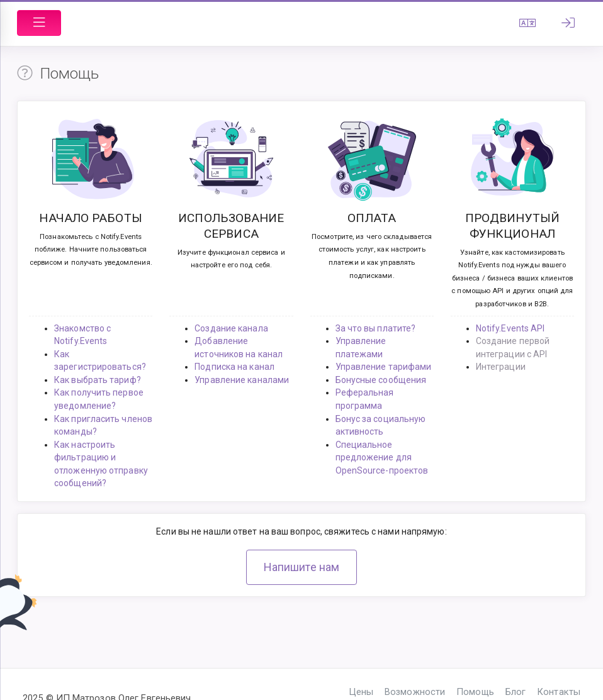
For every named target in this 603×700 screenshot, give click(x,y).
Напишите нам (301, 567)
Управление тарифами (384, 367)
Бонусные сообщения (381, 380)
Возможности (415, 692)
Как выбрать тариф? (98, 380)
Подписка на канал (234, 367)
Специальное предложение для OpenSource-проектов (382, 458)
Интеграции (501, 367)
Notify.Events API (510, 328)
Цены (361, 692)
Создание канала (231, 328)
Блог (516, 692)
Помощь (475, 692)
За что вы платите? (376, 328)
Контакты (559, 692)
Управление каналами (242, 380)
